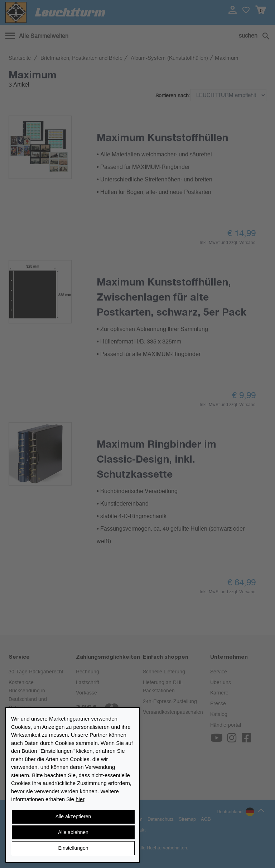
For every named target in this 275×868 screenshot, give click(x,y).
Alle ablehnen (73, 832)
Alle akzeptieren (73, 816)
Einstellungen (73, 848)
